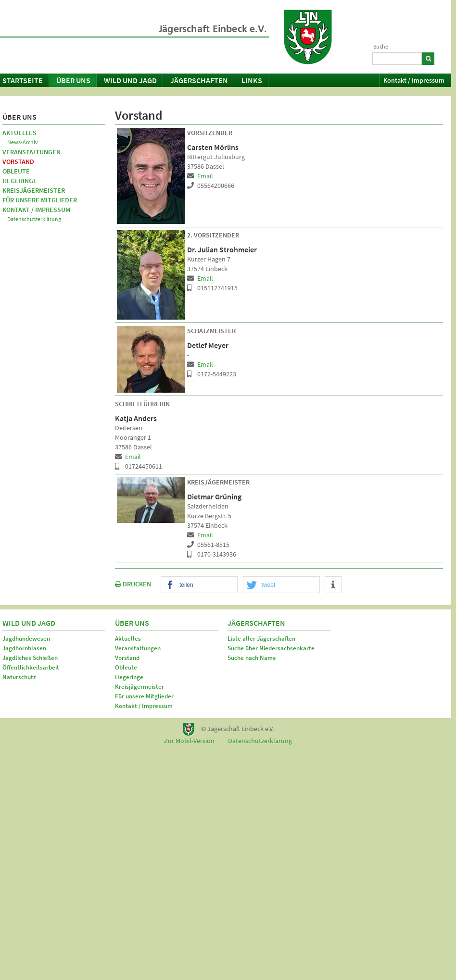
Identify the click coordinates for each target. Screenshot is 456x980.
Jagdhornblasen (24, 648)
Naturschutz (19, 677)
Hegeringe (20, 181)
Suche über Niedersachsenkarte (271, 648)
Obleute (16, 171)
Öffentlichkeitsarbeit (31, 667)
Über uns (73, 80)
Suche (381, 46)
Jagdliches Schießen (30, 658)
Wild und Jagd (130, 80)
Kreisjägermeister (34, 190)
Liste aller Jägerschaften (261, 639)
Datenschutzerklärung (34, 219)
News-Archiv (23, 142)
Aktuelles (19, 133)
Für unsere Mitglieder (40, 200)
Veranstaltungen (32, 152)
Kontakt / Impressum (414, 80)
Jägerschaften (199, 80)
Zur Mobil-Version (189, 741)
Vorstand (18, 161)
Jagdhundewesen (26, 639)
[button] (199, 585)
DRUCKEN (133, 584)
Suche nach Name (252, 658)
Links (252, 80)
